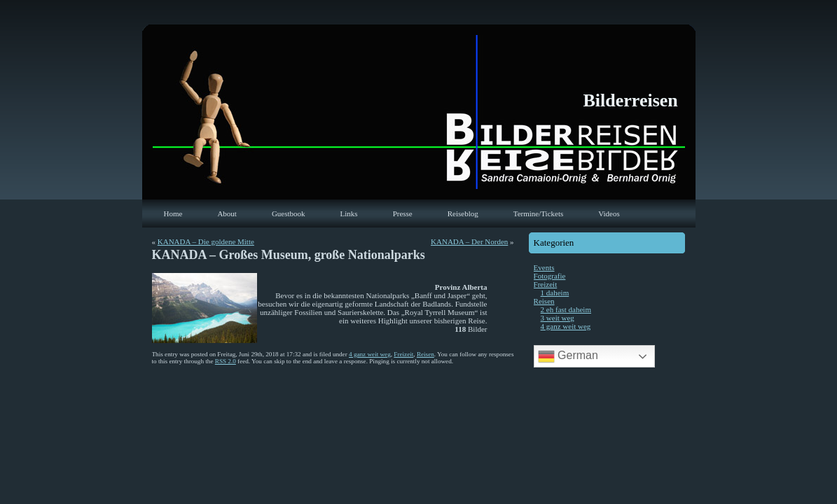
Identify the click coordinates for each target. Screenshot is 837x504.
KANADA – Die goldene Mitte (206, 241)
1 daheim (555, 293)
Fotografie (550, 276)
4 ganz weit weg (370, 354)
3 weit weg (558, 318)
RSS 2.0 (226, 361)
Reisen (426, 354)
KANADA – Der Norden (469, 241)
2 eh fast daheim (566, 309)
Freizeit (403, 354)
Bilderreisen (631, 100)
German (568, 356)
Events (544, 267)
